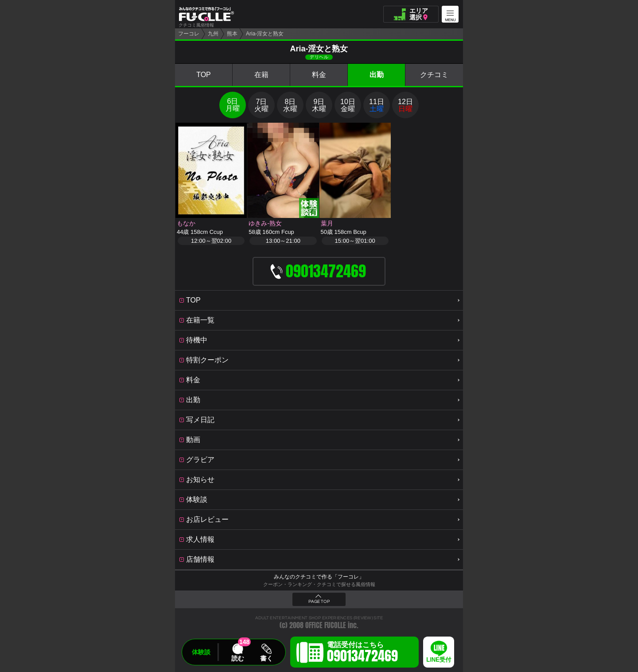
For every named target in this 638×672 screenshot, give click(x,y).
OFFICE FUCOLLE (326, 625)
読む (237, 658)
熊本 (232, 34)
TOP (204, 75)
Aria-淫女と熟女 (265, 34)
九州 (213, 34)
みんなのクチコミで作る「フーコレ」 (319, 577)
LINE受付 (439, 660)
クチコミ (434, 75)
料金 (319, 75)
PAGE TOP (319, 602)
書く (266, 658)
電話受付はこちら (362, 653)
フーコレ (189, 34)
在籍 (261, 75)
